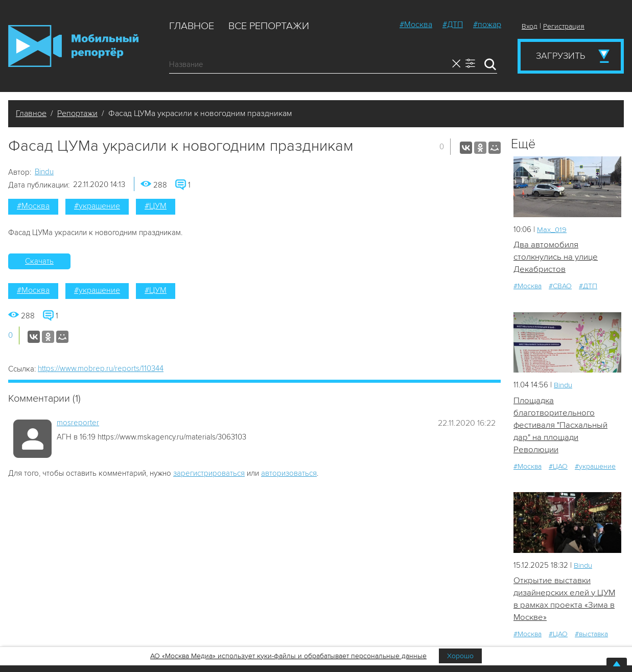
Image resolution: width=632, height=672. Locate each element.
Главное (192, 26)
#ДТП (453, 25)
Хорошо (460, 656)
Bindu (44, 172)
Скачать (39, 261)
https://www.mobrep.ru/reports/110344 (101, 368)
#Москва (416, 25)
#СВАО (560, 286)
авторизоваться (289, 473)
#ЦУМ (156, 206)
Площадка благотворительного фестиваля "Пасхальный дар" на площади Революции (561, 425)
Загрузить (560, 56)
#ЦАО (558, 467)
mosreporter (78, 423)
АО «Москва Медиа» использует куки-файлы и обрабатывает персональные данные (288, 656)
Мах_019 (552, 229)
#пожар (487, 25)
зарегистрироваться (209, 473)
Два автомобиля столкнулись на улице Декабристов (556, 257)
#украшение (97, 206)
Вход (530, 26)
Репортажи (77, 113)
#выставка (591, 635)
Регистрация (564, 26)
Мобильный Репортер (73, 46)
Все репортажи (269, 26)
